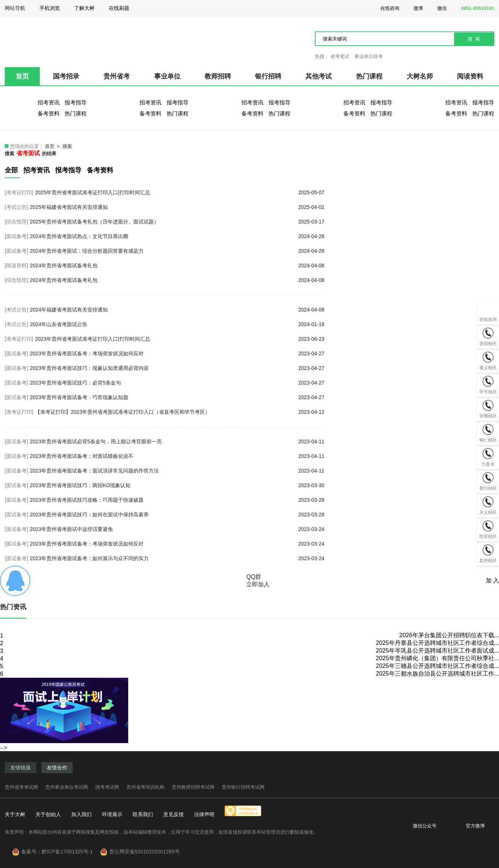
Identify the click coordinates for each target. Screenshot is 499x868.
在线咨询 (386, 8)
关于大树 (15, 814)
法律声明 (204, 814)
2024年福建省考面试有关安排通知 (177, 310)
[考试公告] (16, 207)
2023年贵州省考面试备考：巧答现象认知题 (177, 397)
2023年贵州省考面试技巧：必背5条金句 (177, 383)
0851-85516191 (473, 8)
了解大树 (84, 8)
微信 (438, 8)
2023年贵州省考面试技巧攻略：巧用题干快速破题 (177, 500)
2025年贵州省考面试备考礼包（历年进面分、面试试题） (177, 222)
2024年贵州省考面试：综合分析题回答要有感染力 (177, 251)
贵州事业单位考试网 (67, 787)
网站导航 (15, 11)
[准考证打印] (19, 192)
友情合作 (57, 768)
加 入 (492, 580)
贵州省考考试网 (21, 787)
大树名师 (420, 76)
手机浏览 (50, 11)
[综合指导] (16, 222)
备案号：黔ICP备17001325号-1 (60, 852)
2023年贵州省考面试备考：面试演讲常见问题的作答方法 (177, 471)
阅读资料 (470, 76)
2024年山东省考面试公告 (177, 324)
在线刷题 (119, 11)
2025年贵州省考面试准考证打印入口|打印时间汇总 (180, 192)
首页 (22, 76)
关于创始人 (48, 814)
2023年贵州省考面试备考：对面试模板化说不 (177, 456)
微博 (414, 8)
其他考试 (319, 76)
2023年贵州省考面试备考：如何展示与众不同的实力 (177, 558)
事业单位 (167, 76)
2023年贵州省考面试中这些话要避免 (177, 529)
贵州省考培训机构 (145, 787)
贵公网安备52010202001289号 (144, 852)
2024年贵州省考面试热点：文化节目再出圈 (177, 236)
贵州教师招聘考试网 (193, 787)
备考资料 (49, 113)
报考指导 (76, 102)
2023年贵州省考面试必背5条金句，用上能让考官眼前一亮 (177, 441)
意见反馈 (174, 814)
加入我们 (81, 814)
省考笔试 (340, 56)
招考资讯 (49, 102)
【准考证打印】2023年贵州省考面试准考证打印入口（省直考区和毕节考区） (180, 412)
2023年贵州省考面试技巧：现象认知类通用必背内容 (177, 368)
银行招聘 (268, 76)
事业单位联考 (369, 56)
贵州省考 (117, 76)
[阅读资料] (16, 265)
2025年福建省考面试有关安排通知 (177, 207)
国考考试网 (107, 787)
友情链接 (20, 768)
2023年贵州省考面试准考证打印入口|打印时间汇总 (180, 339)
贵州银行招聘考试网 (243, 787)
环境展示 (112, 814)
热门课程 (369, 76)
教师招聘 (218, 76)
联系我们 (143, 814)
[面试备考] (16, 236)
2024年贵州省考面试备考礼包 (177, 265)
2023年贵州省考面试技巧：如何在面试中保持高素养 (177, 515)
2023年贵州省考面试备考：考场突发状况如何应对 (177, 353)
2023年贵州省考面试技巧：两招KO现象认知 (177, 485)
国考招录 (66, 76)
